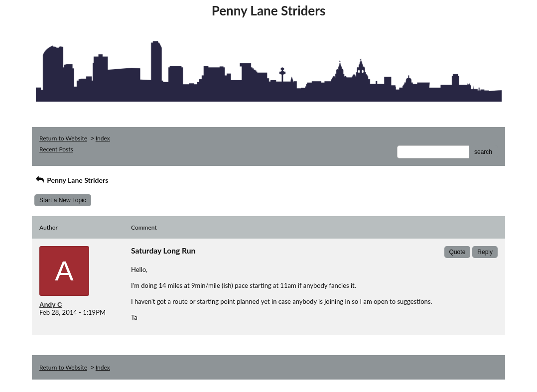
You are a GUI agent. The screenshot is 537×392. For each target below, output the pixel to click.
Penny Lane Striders (71, 180)
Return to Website (63, 138)
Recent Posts (56, 149)
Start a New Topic (63, 200)
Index (103, 138)
